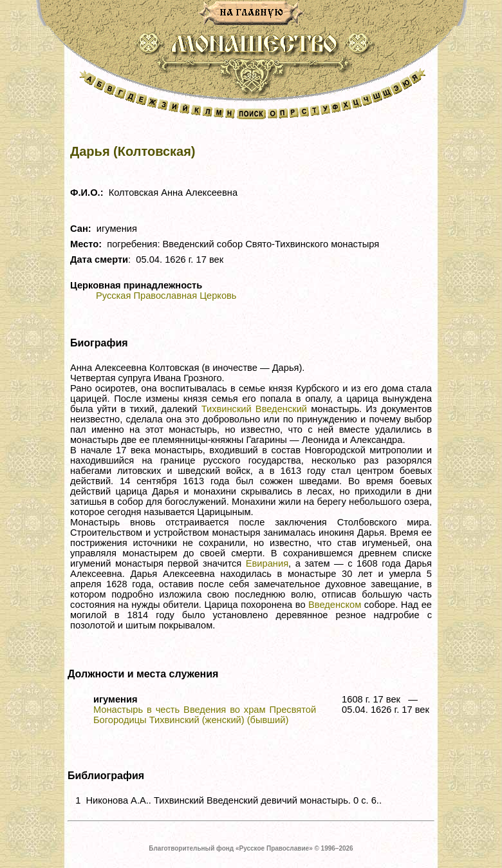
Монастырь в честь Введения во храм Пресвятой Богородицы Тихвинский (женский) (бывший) (205, 715)
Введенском (335, 605)
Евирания (267, 563)
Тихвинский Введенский (254, 409)
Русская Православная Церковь (166, 296)
